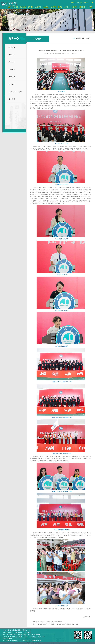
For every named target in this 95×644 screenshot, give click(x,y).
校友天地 (79, 3)
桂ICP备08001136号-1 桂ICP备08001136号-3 (59, 643)
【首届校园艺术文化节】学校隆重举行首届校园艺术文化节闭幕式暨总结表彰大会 (56, 624)
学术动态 (12, 77)
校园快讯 (12, 55)
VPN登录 (73, 3)
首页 (83, 38)
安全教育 (12, 99)
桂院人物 (12, 84)
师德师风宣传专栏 (15, 92)
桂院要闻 (12, 47)
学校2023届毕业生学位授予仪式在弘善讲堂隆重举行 (49, 622)
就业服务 (12, 70)
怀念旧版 (85, 3)
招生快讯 (12, 62)
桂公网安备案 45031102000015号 (43, 643)
